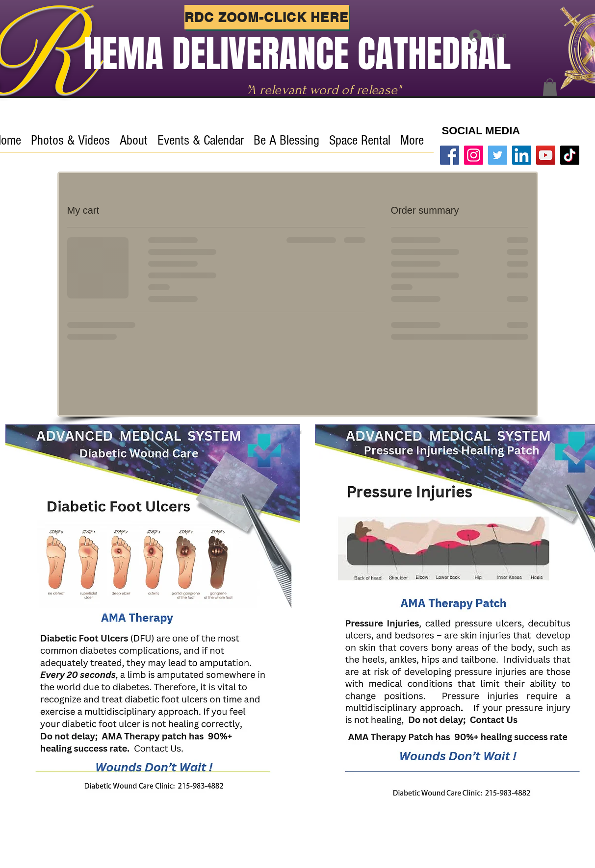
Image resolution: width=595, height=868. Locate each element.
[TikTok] (570, 155)
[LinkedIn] (522, 155)
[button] (550, 87)
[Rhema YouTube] (546, 155)
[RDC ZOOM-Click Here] (267, 17)
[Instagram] (474, 155)
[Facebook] (450, 155)
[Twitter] (498, 155)
